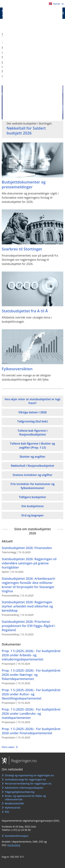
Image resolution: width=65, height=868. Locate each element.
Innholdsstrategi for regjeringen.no (25, 779)
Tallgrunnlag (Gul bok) (32, 421)
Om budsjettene (32, 506)
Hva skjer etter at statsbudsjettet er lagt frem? (32, 401)
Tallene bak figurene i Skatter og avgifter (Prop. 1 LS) (32, 445)
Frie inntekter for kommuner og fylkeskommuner (32, 486)
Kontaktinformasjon (17, 836)
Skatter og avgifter (32, 457)
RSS (7, 812)
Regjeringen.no (23, 761)
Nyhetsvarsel (12, 808)
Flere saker (8, 747)
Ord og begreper (33, 515)
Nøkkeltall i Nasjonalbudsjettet (32, 466)
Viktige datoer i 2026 (32, 412)
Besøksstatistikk (14, 803)
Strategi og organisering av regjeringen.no (29, 775)
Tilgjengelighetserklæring (20, 792)
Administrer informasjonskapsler (24, 788)
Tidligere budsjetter (32, 497)
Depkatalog (14, 845)
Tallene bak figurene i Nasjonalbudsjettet (32, 433)
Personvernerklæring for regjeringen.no (28, 784)
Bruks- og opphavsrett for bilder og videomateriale (25, 798)
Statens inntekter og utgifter (32, 475)
